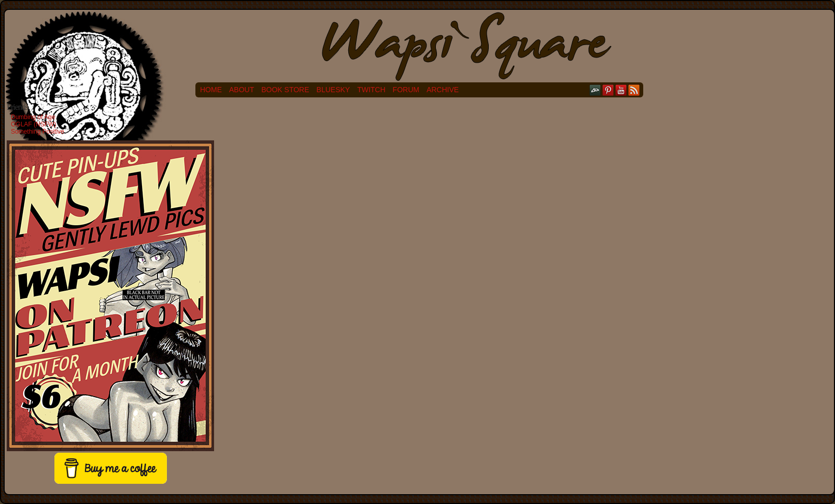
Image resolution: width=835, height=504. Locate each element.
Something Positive (38, 132)
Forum (406, 90)
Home (211, 90)
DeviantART (595, 90)
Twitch (371, 90)
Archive (443, 90)
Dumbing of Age (33, 117)
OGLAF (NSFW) (33, 124)
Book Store (285, 90)
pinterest (608, 90)
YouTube (621, 90)
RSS (634, 90)
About (242, 90)
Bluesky (334, 90)
